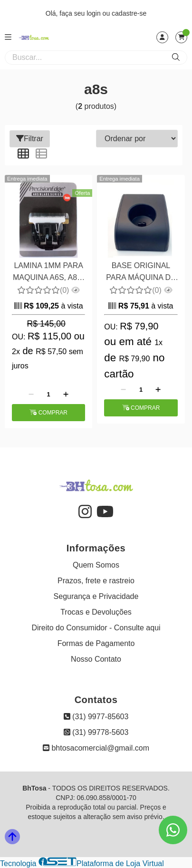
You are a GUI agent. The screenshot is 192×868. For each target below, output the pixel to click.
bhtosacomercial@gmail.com (96, 748)
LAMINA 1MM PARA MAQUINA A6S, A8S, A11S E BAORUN (48, 273)
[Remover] (31, 395)
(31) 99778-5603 (96, 732)
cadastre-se (129, 13)
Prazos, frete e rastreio (96, 581)
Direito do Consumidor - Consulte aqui (96, 628)
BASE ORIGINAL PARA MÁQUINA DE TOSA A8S (141, 273)
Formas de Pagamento (96, 643)
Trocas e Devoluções (96, 612)
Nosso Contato (96, 659)
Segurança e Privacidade (96, 596)
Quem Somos (96, 565)
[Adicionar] (66, 395)
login (94, 13)
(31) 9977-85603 (96, 717)
